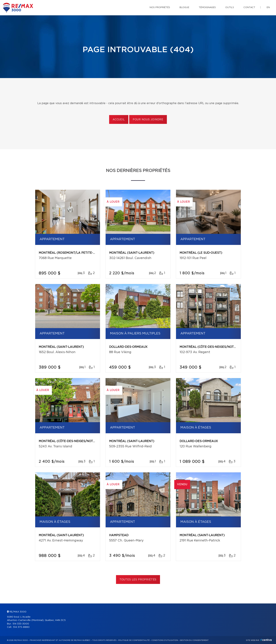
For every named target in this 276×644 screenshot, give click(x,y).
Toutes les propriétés (138, 580)
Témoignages (207, 7)
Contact (249, 7)
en (268, 7)
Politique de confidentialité (134, 640)
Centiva (266, 640)
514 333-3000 (21, 624)
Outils (230, 7)
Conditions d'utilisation (165, 640)
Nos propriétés (160, 7)
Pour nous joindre (148, 120)
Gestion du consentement (194, 640)
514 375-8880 (21, 627)
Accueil (119, 120)
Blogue (184, 7)
